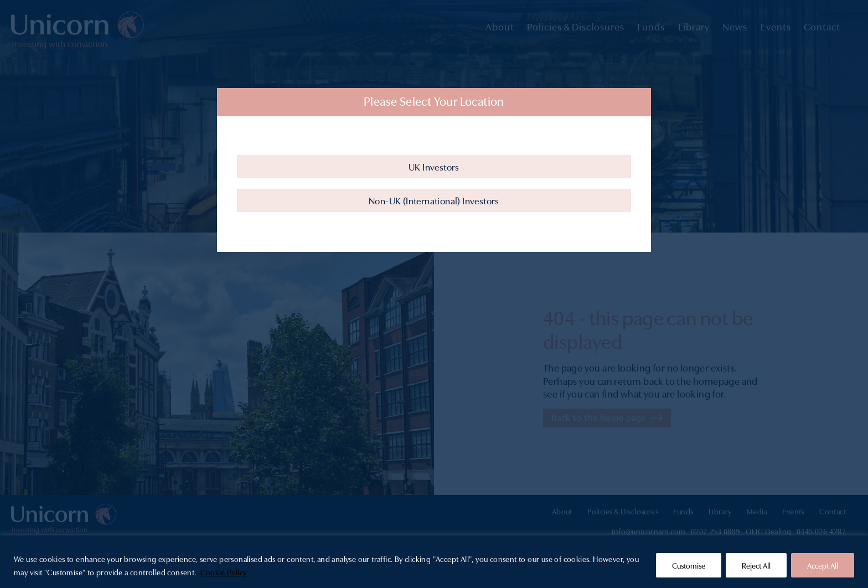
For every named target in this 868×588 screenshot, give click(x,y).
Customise (689, 565)
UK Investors (434, 166)
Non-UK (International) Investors (434, 200)
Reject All (756, 565)
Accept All (823, 565)
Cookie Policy (223, 572)
